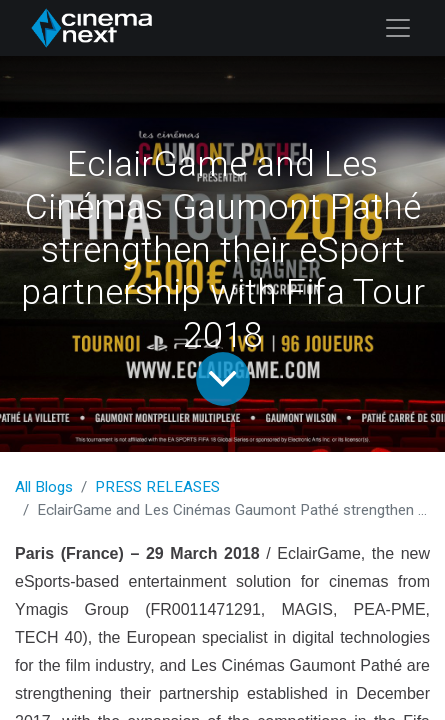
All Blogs (44, 487)
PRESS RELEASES (157, 487)
